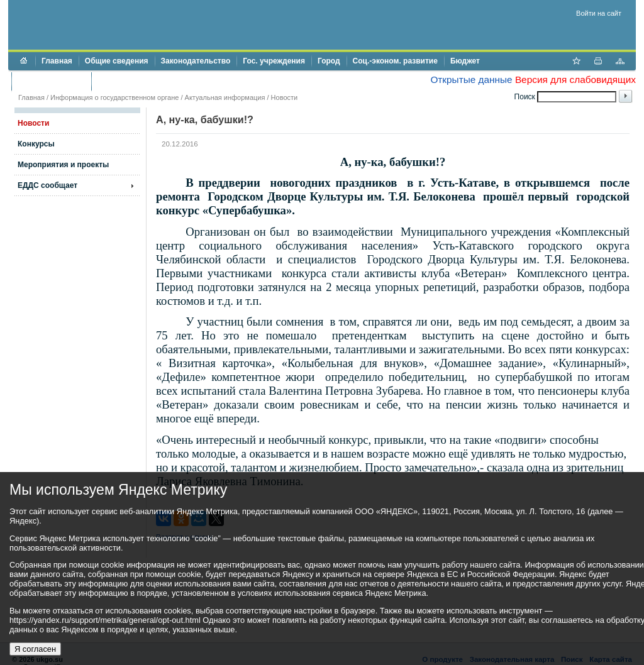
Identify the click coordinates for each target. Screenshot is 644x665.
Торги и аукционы (51, 81)
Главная (57, 61)
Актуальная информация (225, 97)
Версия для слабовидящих (575, 80)
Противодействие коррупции (152, 81)
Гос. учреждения (274, 61)
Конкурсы (36, 144)
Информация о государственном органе (114, 97)
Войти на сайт (599, 13)
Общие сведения (117, 61)
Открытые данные (471, 80)
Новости (285, 97)
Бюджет (465, 61)
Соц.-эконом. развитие (395, 61)
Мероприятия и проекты (63, 165)
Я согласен (35, 649)
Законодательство (196, 61)
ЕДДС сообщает (47, 185)
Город (329, 61)
